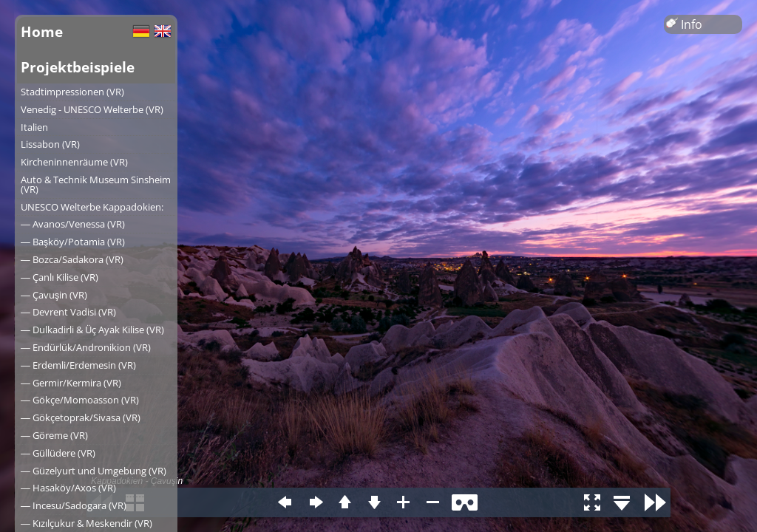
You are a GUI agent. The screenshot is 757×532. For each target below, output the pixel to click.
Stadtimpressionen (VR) (72, 92)
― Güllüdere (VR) (58, 453)
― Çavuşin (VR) (54, 295)
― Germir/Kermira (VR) (71, 383)
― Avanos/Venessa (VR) (73, 224)
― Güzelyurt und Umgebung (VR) (94, 471)
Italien (34, 127)
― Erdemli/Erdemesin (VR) (78, 365)
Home (42, 31)
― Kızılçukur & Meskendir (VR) (86, 523)
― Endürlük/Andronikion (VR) (86, 347)
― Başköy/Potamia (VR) (73, 242)
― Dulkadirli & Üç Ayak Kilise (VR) (92, 330)
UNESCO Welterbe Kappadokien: (92, 207)
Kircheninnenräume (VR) (74, 162)
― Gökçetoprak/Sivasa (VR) (81, 417)
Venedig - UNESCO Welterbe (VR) (92, 109)
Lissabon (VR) (50, 144)
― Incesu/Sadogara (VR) (74, 505)
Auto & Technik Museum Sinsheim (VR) (96, 184)
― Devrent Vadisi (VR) (68, 312)
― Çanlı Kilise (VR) (60, 277)
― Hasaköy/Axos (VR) (68, 488)
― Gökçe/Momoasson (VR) (80, 400)
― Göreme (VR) (54, 435)
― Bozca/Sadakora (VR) (72, 259)
